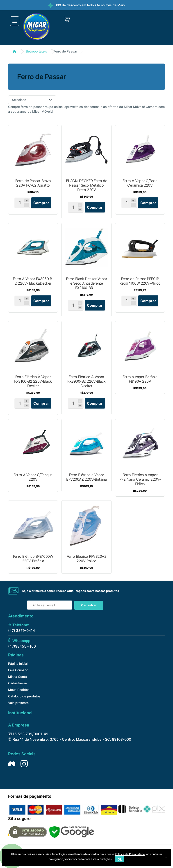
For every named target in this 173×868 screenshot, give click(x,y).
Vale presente (18, 703)
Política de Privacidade (130, 854)
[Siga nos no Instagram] (24, 764)
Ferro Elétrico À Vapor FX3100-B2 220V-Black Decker (33, 381)
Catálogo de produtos (24, 696)
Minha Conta (17, 677)
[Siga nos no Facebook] (12, 764)
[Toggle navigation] (15, 21)
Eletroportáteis (36, 51)
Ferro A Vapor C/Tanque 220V (33, 477)
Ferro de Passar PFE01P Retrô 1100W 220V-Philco (140, 281)
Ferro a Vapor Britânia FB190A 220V (140, 379)
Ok (120, 859)
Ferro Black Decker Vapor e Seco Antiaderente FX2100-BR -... (86, 283)
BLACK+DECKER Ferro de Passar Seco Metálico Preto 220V (87, 185)
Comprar (41, 203)
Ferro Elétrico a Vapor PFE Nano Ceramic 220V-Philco (140, 479)
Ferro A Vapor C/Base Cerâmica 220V (140, 183)
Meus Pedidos (19, 690)
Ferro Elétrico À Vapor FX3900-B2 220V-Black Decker (86, 381)
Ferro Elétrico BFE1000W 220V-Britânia (33, 559)
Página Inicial (18, 664)
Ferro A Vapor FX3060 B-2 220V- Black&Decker (33, 281)
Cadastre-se (17, 683)
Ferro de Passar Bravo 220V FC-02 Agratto (33, 183)
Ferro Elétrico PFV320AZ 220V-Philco (87, 559)
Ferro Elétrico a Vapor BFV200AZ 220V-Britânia (86, 477)
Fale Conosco (18, 670)
